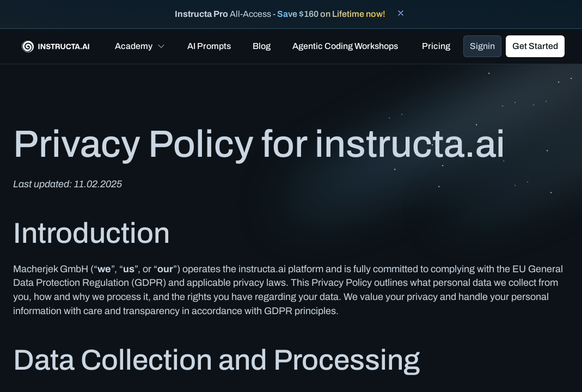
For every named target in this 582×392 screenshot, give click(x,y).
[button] (140, 46)
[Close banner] (401, 13)
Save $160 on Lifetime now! (331, 14)
